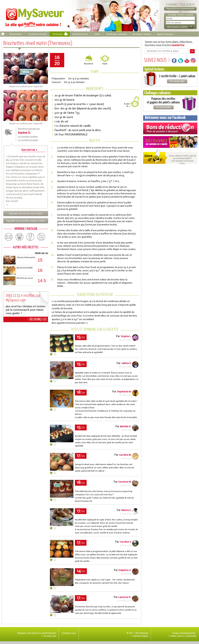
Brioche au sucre (25, 278)
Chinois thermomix (26, 257)
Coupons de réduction (170, 128)
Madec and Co (177, 636)
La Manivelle (191, 636)
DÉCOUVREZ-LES (37, 319)
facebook (30, 237)
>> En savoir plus (49, 636)
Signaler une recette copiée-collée (26, 221)
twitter (41, 237)
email (9, 237)
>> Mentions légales (140, 636)
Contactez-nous (69, 633)
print (20, 237)
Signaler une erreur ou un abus (26, 214)
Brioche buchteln (25, 268)
